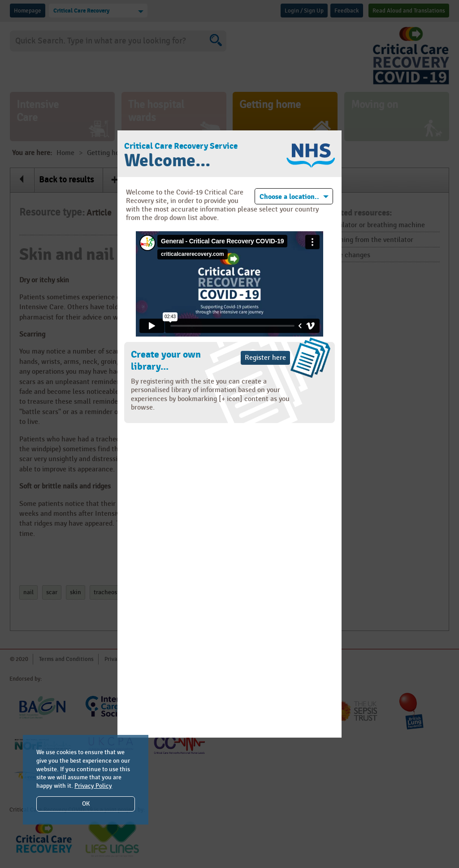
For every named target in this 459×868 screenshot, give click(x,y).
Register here (265, 358)
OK (86, 804)
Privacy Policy (93, 786)
